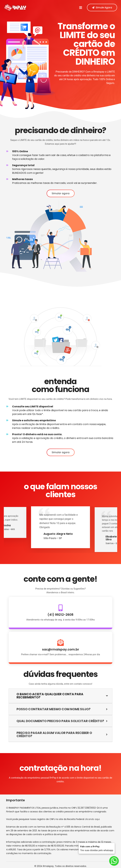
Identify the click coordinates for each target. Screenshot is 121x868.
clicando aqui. (92, 819)
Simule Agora (102, 8)
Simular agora (61, 193)
